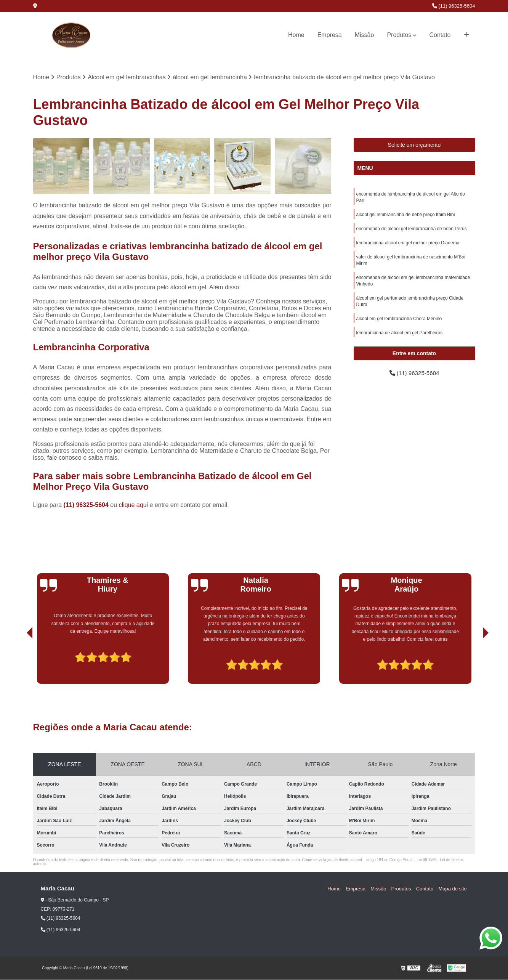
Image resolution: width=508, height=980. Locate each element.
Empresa (330, 35)
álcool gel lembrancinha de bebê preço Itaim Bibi (406, 216)
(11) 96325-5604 (454, 6)
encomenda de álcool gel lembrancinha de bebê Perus (412, 230)
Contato (440, 35)
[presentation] (19, 662)
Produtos (399, 35)
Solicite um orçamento (414, 145)
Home (296, 35)
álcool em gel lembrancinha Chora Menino (399, 323)
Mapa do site (453, 889)
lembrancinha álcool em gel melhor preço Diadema (408, 245)
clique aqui (134, 505)
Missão (365, 35)
